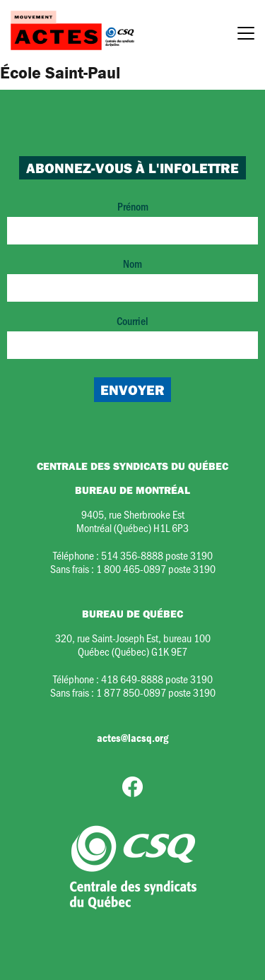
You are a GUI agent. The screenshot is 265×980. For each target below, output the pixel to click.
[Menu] (246, 35)
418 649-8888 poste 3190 (157, 679)
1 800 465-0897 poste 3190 (156, 568)
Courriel (132, 336)
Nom (132, 279)
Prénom (132, 222)
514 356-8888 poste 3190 (157, 555)
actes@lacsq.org (132, 738)
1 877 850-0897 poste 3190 (156, 692)
